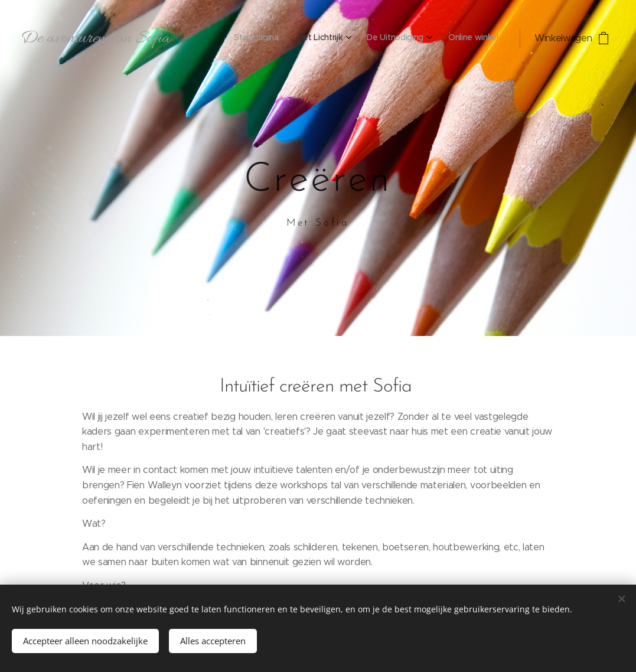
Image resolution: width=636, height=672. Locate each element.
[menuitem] (433, 38)
